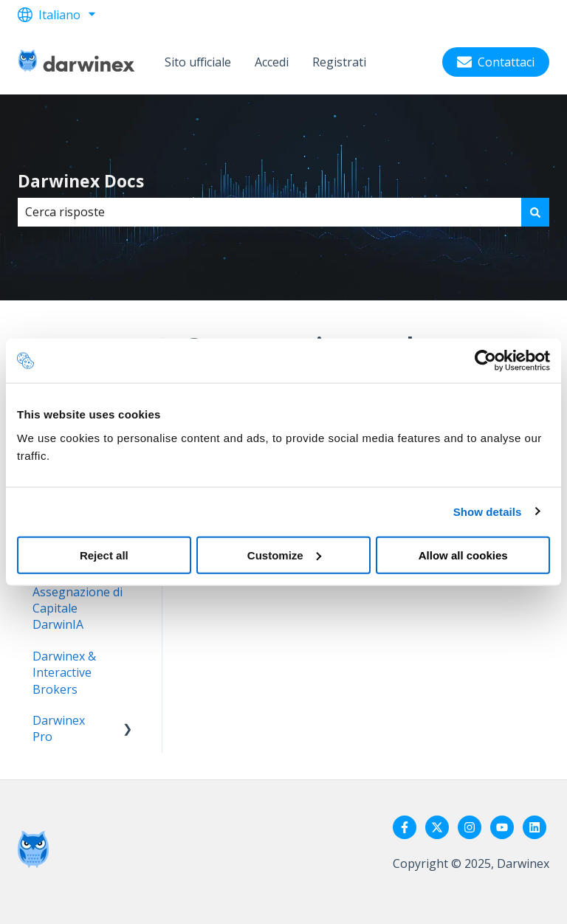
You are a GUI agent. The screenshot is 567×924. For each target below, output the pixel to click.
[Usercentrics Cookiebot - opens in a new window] (485, 361)
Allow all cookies (463, 555)
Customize (284, 555)
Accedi (272, 62)
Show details (488, 512)
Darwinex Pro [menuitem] (59, 728)
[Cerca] (535, 212)
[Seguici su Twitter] (437, 827)
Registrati (339, 62)
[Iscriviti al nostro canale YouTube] (502, 827)
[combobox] (269, 212)
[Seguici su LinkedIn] (535, 827)
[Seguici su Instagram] (470, 827)
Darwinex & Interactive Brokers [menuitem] (64, 673)
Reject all (104, 555)
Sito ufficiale (198, 62)
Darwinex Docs (81, 181)
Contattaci (496, 62)
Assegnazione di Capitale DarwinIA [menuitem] (78, 608)
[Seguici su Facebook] (405, 827)
